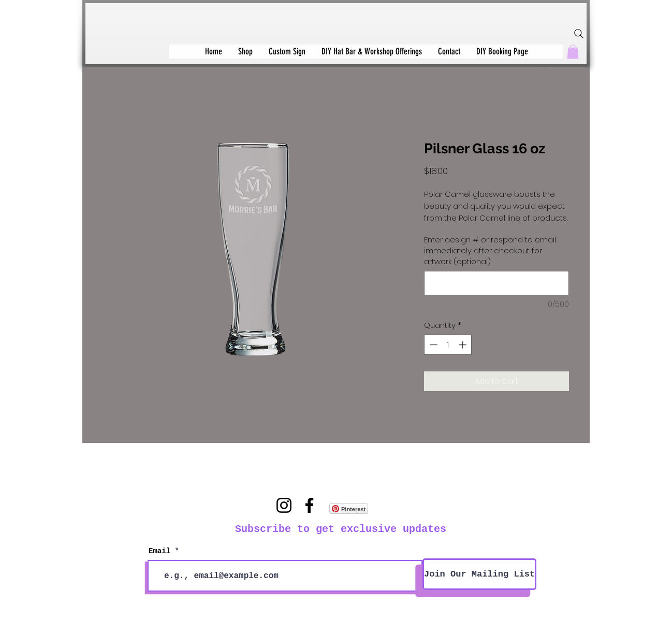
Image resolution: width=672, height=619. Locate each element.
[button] (573, 52)
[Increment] (464, 345)
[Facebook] (309, 505)
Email (159, 551)
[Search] (579, 34)
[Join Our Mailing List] (479, 574)
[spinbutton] (448, 345)
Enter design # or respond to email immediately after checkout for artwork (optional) (490, 250)
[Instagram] (284, 505)
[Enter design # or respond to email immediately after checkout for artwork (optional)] (496, 283)
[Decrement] (433, 345)
